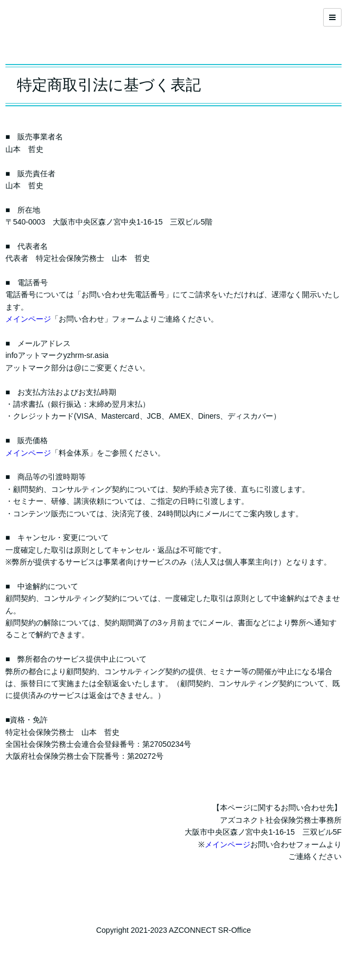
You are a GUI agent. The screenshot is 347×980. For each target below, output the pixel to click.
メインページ (28, 319)
